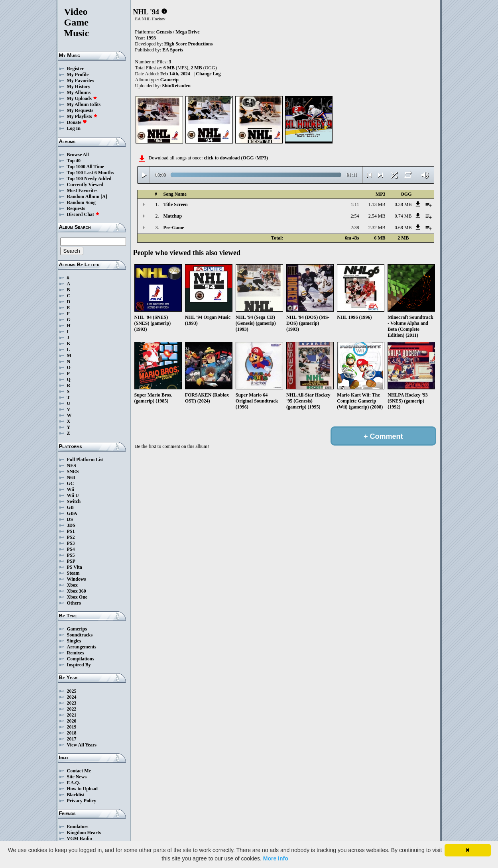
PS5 (71, 555)
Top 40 (74, 161)
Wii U (73, 495)
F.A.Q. (74, 783)
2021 (72, 715)
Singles (74, 641)
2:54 (355, 216)
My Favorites (81, 81)
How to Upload (82, 789)
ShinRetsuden (176, 86)
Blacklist (76, 795)
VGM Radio (80, 839)
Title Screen (176, 204)
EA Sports (173, 50)
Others (74, 603)
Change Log (208, 74)
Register (76, 69)
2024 (72, 697)
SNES (73, 471)
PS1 (71, 531)
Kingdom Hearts (84, 833)
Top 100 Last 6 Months (91, 173)
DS (70, 519)
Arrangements (82, 647)
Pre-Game (174, 228)
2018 (72, 733)
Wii (71, 489)
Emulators (78, 827)
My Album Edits (84, 104)
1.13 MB (377, 204)
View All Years (82, 745)
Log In (74, 128)
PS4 (71, 549)
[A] (104, 196)
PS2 (71, 537)
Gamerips (77, 629)
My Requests (80, 110)
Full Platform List (86, 460)
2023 (72, 703)
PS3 (71, 543)
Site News (77, 777)
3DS (71, 525)
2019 (72, 727)
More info (276, 858)
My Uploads (82, 98)
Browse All (78, 155)
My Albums (79, 92)
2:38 (355, 228)
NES (72, 465)
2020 (72, 721)
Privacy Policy (82, 801)
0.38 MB (403, 204)
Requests (76, 208)
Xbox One (77, 597)
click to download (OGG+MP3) (236, 158)
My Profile (78, 75)
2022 (72, 709)
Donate (77, 122)
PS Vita (75, 567)
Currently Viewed (85, 185)
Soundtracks (80, 635)
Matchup (173, 216)
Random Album (83, 196)
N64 (71, 477)
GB (70, 507)
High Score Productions (189, 44)
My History (79, 86)
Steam (73, 573)
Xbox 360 (77, 591)
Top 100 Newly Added (89, 179)
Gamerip (169, 80)
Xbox (72, 585)
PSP (71, 561)
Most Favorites (82, 190)
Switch (74, 501)
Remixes (76, 653)
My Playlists (82, 116)
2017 (72, 739)
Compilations (81, 659)
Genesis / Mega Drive (178, 32)
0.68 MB (403, 228)
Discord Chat (83, 214)
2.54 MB (377, 216)
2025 (72, 691)
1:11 (355, 204)
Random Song (81, 202)
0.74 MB (403, 216)
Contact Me (79, 771)
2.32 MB (377, 228)
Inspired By (79, 665)
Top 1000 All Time (86, 167)
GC (71, 483)
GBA (72, 513)
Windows (77, 579)
